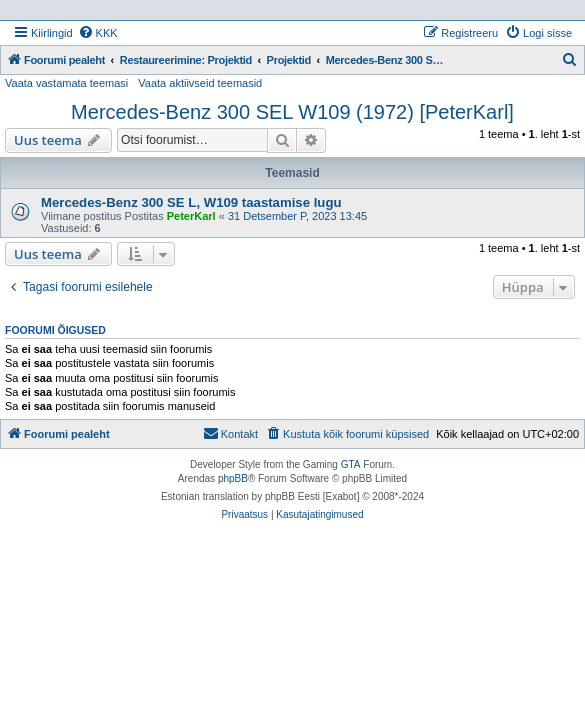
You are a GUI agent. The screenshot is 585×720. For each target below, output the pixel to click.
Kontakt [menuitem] (230, 433)
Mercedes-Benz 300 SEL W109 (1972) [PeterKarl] (292, 112)
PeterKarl (191, 216)
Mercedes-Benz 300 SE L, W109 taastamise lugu (191, 202)
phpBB (233, 478)
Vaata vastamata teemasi (66, 83)
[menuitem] (98, 33)
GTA (351, 464)
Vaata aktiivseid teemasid (200, 83)
